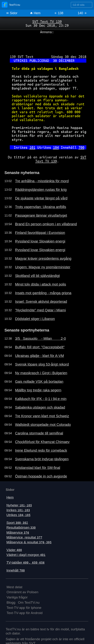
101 (32, 147)
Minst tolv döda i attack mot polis (40, 284)
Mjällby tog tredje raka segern (38, 390)
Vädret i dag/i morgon (26, 555)
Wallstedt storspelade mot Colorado (43, 425)
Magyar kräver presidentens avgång (43, 258)
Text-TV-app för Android (25, 613)
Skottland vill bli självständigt (37, 276)
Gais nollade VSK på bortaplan (39, 382)
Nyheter (19, 505)
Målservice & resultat (29, 542)
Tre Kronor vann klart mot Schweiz (42, 416)
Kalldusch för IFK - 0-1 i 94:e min (41, 399)
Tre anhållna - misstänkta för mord (42, 181)
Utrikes (18, 515)
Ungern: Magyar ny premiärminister (43, 267)
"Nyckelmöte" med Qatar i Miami (40, 310)
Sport (17, 523)
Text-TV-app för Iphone (24, 608)
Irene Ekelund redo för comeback (41, 450)
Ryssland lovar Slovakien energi (40, 241)
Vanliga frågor (17, 597)
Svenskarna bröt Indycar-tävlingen (42, 459)
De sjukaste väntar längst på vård (41, 198)
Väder (14, 550)
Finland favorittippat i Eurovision (40, 233)
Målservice (18, 533)
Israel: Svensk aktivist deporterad (41, 302)
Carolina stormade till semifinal (39, 433)
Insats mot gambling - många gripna (43, 293)
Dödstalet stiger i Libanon (35, 319)
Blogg (11, 602)
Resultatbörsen (21, 527)
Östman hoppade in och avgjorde (41, 476)
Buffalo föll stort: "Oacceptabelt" (40, 347)
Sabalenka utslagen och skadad (40, 407)
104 (56, 147)
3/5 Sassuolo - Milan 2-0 (40, 339)
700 (81, 147)
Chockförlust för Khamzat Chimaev (42, 442)
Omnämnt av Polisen (22, 592)
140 (82, 13)
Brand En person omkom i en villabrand (46, 224)
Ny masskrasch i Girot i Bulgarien (41, 373)
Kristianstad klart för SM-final (38, 468)
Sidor (12, 13)
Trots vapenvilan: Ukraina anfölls (40, 207)
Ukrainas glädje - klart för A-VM (39, 356)
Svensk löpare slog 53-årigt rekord (42, 364)
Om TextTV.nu (29, 602)
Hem (35, 13)
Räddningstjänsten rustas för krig (41, 190)
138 (59, 13)
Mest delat (15, 587)
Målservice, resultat (24, 537)
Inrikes (18, 510)
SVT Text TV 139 (47, 21)
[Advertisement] (47, 43)
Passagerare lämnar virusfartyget (41, 215)
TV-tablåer (26, 562)
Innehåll (16, 570)
